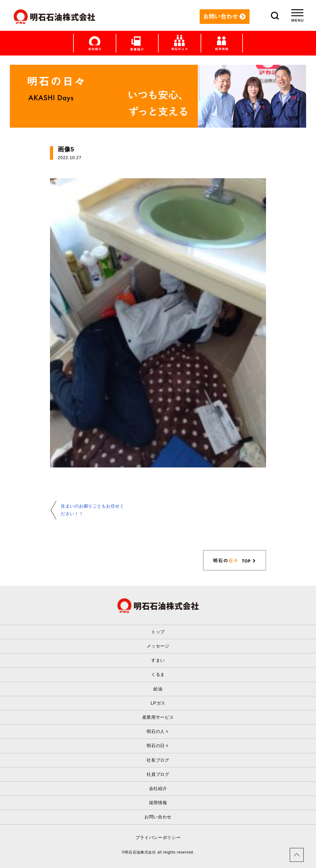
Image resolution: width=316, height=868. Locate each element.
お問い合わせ (158, 817)
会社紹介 (158, 788)
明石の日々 (158, 746)
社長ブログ (158, 760)
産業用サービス (158, 717)
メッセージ (158, 646)
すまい (158, 660)
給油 (158, 689)
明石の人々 (158, 731)
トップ (158, 632)
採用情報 (158, 803)
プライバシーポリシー (158, 837)
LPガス (158, 703)
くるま (158, 674)
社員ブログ (158, 774)
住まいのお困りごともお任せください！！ (93, 510)
